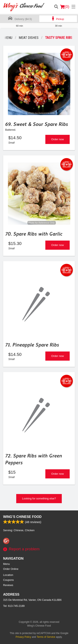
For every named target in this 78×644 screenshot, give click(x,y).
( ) (65, 7)
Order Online (11, 569)
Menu (6, 564)
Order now (58, 139)
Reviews (8, 585)
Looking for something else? (39, 498)
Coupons (8, 580)
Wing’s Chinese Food (22, 517)
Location (8, 575)
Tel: (14, 606)
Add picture (67, 55)
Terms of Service (46, 637)
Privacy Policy (23, 637)
